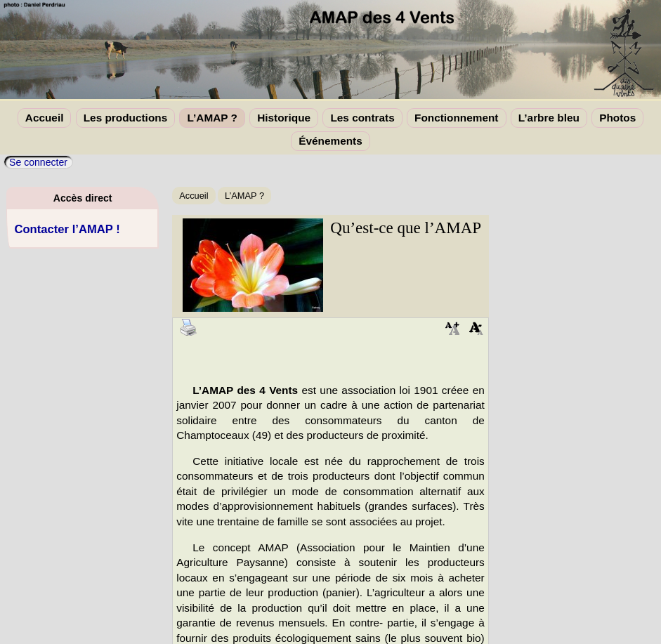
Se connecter (38, 162)
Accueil (45, 118)
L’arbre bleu (549, 118)
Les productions (125, 118)
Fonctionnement (456, 118)
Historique (284, 118)
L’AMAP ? (212, 118)
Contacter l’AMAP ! (67, 229)
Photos (617, 118)
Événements (330, 141)
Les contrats (362, 118)
